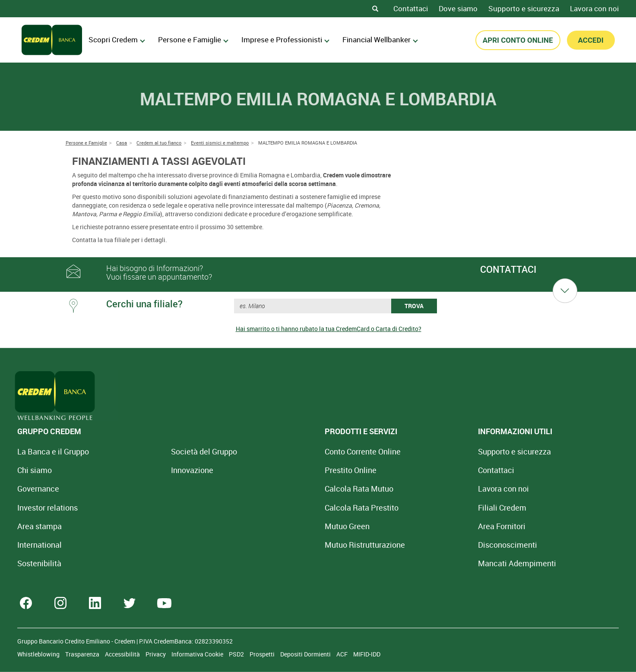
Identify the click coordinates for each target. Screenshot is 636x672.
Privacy (156, 654)
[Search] (375, 9)
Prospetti (263, 654)
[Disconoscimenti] (416, 545)
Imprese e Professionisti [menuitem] (285, 39)
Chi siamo (35, 470)
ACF (343, 654)
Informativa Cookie (198, 654)
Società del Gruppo (173, 451)
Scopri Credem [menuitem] (117, 39)
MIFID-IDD (367, 654)
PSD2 (237, 654)
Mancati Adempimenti (425, 563)
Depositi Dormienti (306, 654)
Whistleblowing (39, 654)
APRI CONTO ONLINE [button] (518, 40)
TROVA (414, 306)
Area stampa (40, 526)
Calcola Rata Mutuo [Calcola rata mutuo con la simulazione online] (297, 489)
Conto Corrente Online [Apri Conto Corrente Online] (301, 451)
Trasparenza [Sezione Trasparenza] (83, 654)
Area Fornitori (410, 526)
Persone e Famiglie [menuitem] (193, 39)
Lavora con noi (594, 8)
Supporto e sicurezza (524, 8)
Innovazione (161, 470)
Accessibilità (123, 654)
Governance (38, 489)
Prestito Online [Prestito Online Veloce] (289, 470)
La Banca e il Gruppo (53, 451)
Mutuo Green (285, 526)
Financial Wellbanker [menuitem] (380, 39)
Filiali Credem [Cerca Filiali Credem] (410, 508)
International (40, 545)
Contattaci (411, 8)
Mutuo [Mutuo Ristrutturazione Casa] (303, 545)
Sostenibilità (39, 563)
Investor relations (47, 508)
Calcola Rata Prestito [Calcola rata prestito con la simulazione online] (300, 508)
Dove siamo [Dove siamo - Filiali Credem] (458, 8)
